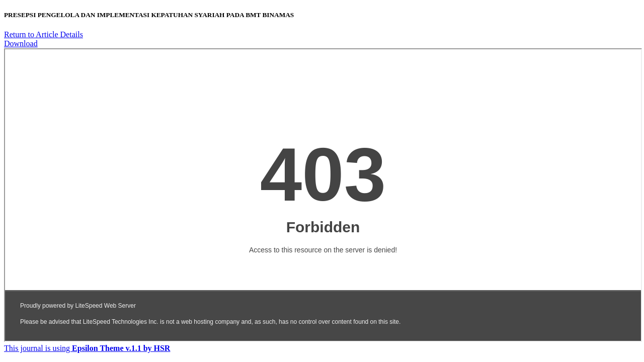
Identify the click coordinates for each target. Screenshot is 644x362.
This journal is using (87, 348)
